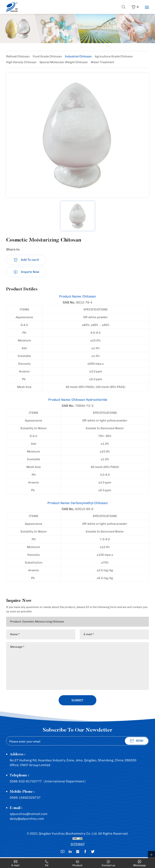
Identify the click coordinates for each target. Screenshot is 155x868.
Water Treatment (105, 63)
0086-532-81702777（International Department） (49, 782)
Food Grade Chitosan (48, 57)
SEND (139, 741)
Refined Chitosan (18, 57)
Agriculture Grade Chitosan (116, 57)
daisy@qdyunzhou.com (27, 819)
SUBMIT (78, 701)
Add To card (30, 260)
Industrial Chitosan (80, 57)
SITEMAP (78, 845)
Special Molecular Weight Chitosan (65, 63)
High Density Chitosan (22, 63)
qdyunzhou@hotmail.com (29, 815)
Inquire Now (30, 272)
